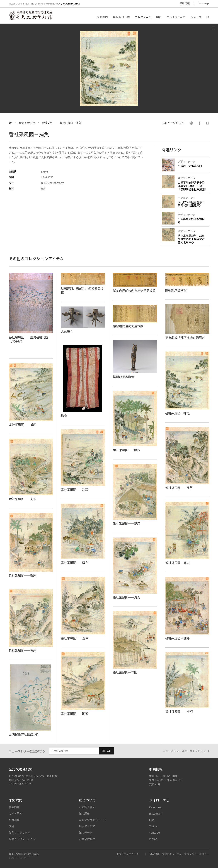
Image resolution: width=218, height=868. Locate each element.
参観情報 (14, 807)
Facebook (155, 807)
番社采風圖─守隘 (125, 672)
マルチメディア (176, 17)
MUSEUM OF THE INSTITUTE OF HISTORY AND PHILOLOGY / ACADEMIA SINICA (44, 4)
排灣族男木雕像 (124, 377)
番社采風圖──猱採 (127, 450)
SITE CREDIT (22, 858)
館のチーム (86, 832)
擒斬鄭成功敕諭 (176, 290)
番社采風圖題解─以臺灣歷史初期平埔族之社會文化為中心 (191, 239)
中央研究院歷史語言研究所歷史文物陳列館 (30, 15)
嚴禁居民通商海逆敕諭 (128, 326)
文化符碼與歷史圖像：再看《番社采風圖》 (191, 204)
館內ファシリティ (19, 832)
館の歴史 (84, 813)
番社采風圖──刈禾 (22, 499)
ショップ (196, 17)
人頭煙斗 (67, 331)
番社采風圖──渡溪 (127, 597)
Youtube (154, 832)
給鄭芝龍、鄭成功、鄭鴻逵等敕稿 (82, 291)
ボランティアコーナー (129, 854)
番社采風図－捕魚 (70, 123)
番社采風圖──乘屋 (22, 575)
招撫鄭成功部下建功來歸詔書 (185, 338)
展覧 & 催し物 (121, 17)
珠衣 (64, 416)
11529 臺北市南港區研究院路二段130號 (33, 776)
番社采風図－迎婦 (177, 638)
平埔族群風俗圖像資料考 (191, 221)
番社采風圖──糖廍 (127, 523)
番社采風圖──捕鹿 (22, 425)
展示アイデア (87, 826)
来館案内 (102, 17)
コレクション (143, 17)
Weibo (153, 839)
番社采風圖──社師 (179, 712)
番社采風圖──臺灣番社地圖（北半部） (29, 339)
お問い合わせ (87, 839)
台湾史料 (47, 123)
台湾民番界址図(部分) (23, 734)
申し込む (106, 751)
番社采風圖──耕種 (75, 490)
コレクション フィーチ (93, 820)
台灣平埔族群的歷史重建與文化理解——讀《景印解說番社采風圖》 (192, 186)
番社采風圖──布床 (22, 650)
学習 (159, 17)
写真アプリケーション (22, 839)
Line (152, 820)
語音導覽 (14, 820)
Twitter (154, 826)
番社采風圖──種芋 (179, 488)
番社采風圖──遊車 (75, 638)
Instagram (156, 813)
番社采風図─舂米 (177, 563)
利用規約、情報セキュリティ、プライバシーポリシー (179, 854)
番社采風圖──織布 (75, 563)
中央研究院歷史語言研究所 (24, 854)
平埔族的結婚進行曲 (190, 166)
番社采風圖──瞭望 (75, 714)
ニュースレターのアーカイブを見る (186, 751)
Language (204, 3)
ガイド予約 (15, 813)
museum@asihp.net (20, 783)
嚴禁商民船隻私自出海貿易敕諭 (134, 291)
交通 (11, 826)
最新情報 (185, 3)
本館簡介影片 (87, 807)
